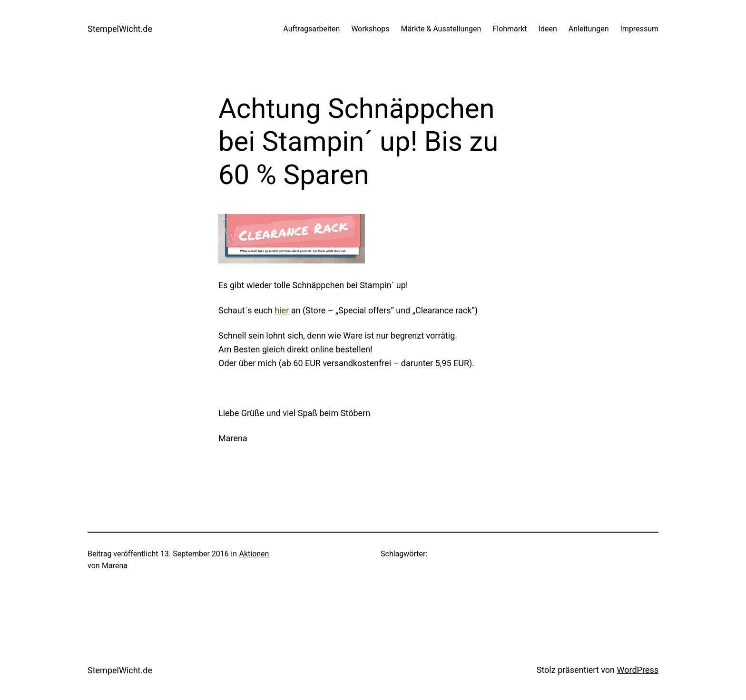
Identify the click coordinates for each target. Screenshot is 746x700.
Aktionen (254, 554)
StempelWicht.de (120, 29)
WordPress (638, 670)
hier (283, 310)
